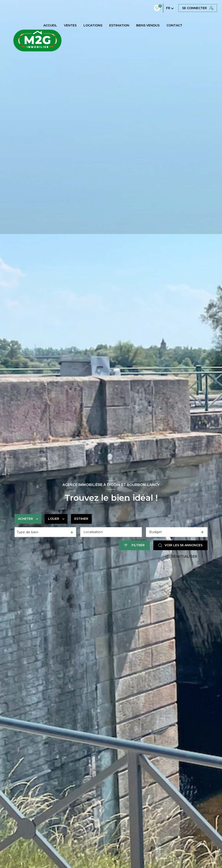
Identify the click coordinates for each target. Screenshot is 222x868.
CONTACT (174, 25)
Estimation (119, 25)
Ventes (70, 25)
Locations (93, 25)
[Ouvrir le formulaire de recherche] (134, 545)
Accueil (50, 25)
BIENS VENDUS (148, 25)
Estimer (81, 519)
